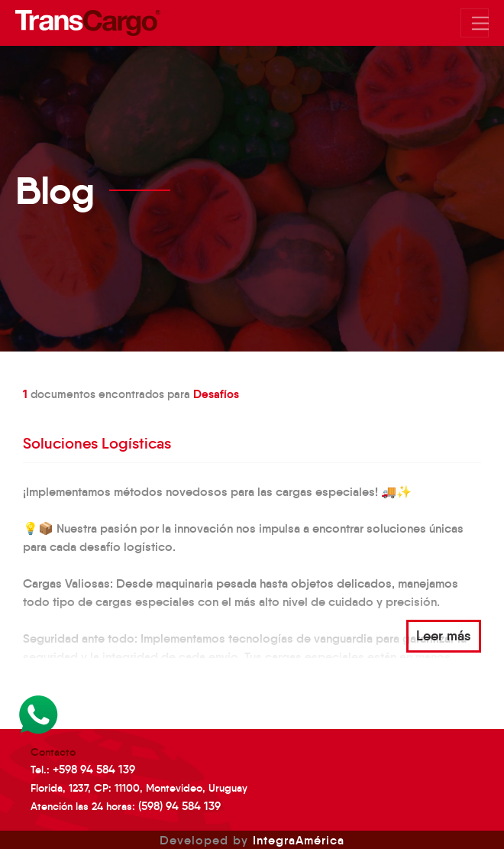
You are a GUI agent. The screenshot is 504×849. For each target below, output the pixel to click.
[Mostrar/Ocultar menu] (475, 23)
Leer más (444, 636)
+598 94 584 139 (94, 769)
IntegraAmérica (299, 840)
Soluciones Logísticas (97, 443)
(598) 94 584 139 (179, 806)
